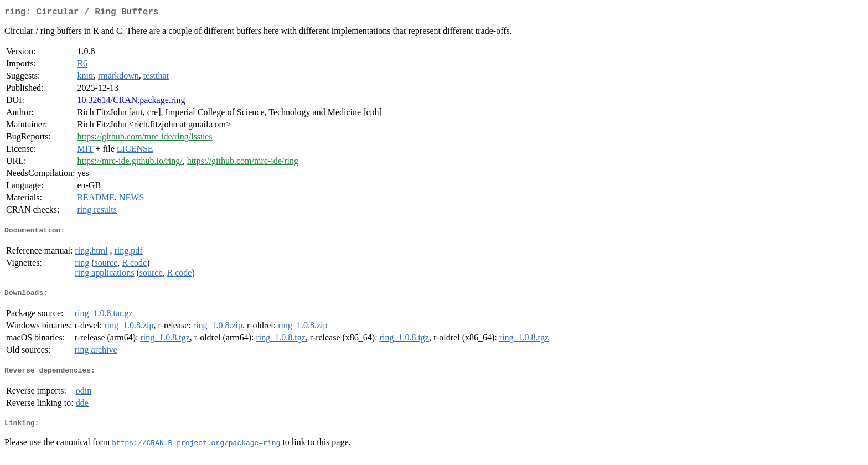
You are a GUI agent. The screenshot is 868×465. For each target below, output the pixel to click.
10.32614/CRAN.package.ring (131, 102)
